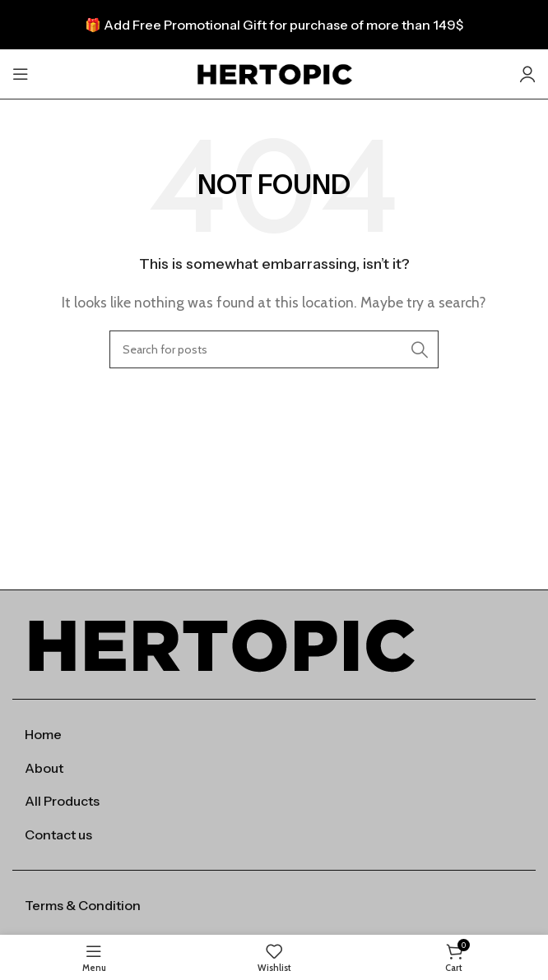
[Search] (274, 349)
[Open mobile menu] (21, 74)
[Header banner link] (274, 25)
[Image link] (221, 643)
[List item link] (274, 735)
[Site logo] (274, 73)
